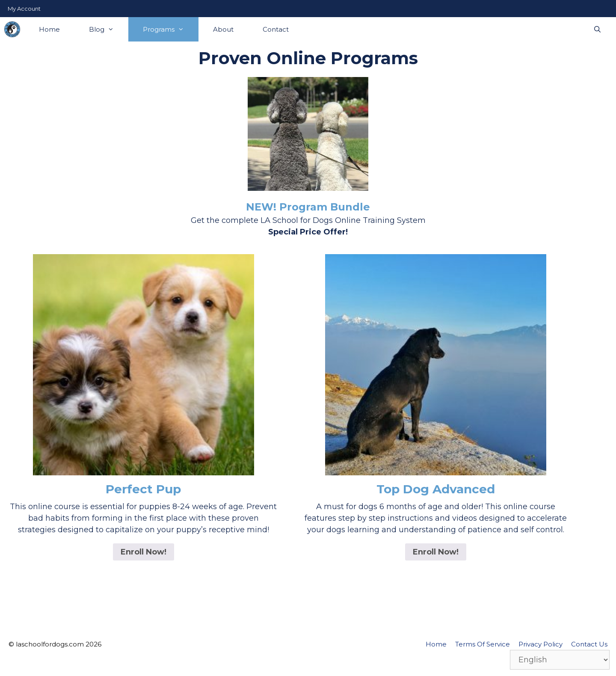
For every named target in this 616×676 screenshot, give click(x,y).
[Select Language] (560, 660)
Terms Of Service (483, 644)
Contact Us (589, 644)
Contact (276, 29)
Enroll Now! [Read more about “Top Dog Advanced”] (436, 552)
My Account (24, 9)
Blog (109, 29)
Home (49, 29)
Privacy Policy (540, 644)
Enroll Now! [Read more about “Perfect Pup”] (144, 552)
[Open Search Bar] (597, 29)
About (223, 29)
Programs (171, 29)
